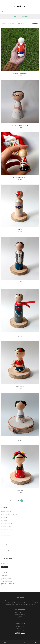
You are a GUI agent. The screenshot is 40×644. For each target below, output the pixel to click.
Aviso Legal (20, 616)
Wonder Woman (20, 386)
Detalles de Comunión (6, 529)
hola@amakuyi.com (20, 628)
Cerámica (3, 517)
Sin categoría (4, 550)
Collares (3, 520)
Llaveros (3, 541)
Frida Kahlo (20, 491)
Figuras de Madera (5, 535)
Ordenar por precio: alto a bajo (8, 585)
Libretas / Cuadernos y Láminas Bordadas (11, 538)
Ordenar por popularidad (7, 578)
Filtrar (4, 567)
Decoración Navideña (6, 523)
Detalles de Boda (5, 526)
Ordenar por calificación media (8, 580)
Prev (11, 501)
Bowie (20, 230)
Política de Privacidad (20, 613)
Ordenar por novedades (7, 582)
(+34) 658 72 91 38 (20, 627)
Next (29, 501)
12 (23, 23)
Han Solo (20, 282)
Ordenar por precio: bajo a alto (8, 583)
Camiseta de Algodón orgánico (8, 514)
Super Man (20, 334)
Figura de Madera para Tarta (20, 125)
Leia (20, 438)
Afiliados (20, 618)
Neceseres (4, 544)
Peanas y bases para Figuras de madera (10, 547)
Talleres (3, 553)
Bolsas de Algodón (5, 511)
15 (25, 23)
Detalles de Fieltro (5, 532)
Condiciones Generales (20, 615)
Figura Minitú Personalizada (20, 178)
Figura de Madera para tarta (20, 73)
